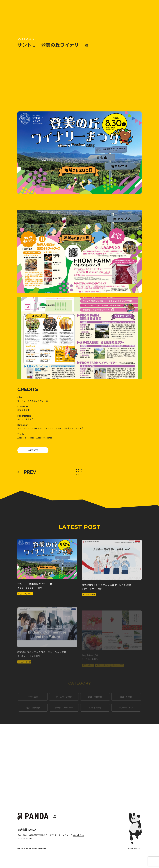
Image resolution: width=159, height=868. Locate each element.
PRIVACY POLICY (135, 849)
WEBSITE (33, 450)
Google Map (79, 835)
